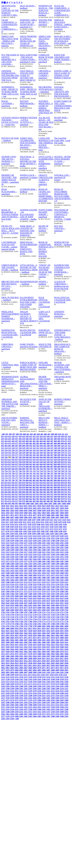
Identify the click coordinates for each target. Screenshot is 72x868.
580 (27, 455)
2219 (35, 691)
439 (24, 439)
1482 (26, 578)
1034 (44, 508)
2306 (21, 705)
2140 (17, 679)
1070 (3, 515)
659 (24, 464)
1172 (47, 529)
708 (55, 469)
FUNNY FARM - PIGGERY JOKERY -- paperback (46, 213)
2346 (66, 709)
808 (55, 480)
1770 (39, 621)
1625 (62, 598)
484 (41, 443)
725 (45, 471)
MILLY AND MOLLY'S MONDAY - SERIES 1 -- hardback (44, 422)
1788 (53, 624)
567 (52, 453)
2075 (62, 668)
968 (55, 499)
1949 (35, 649)
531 (66, 448)
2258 (8, 698)
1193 (7, 534)
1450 (17, 573)
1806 (66, 626)
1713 (53, 612)
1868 (8, 638)
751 (66, 473)
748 (55, 473)
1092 (35, 517)
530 (62, 448)
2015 (62, 658)
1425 (39, 568)
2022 (26, 661)
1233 (53, 538)
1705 (17, 612)
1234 (57, 538)
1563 (53, 589)
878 (20, 490)
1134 (12, 524)
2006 (21, 658)
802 (34, 480)
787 (52, 478)
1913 (8, 645)
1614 (12, 598)
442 (34, 439)
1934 (35, 647)
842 (34, 485)
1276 (44, 545)
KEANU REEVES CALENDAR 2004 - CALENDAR (28, 332)
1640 (62, 601)
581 (31, 455)
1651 (44, 603)
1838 (8, 633)
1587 (26, 594)
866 (48, 487)
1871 (21, 638)
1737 (26, 617)
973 (3, 501)
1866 (66, 635)
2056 (44, 665)
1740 (39, 617)
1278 (53, 545)
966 (48, 499)
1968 (53, 652)
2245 (17, 695)
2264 (35, 698)
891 (66, 490)
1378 (30, 561)
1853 (8, 635)
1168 (29, 529)
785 (45, 478)
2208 (53, 689)
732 (69, 471)
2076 (66, 668)
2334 (12, 709)
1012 (12, 506)
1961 (21, 652)
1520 (62, 582)
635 (10, 462)
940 (27, 497)
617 (17, 460)
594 (6, 457)
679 (24, 467)
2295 (39, 702)
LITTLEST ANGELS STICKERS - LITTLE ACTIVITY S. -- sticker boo (10, 121)
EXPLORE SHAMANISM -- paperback (46, 365)
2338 (30, 709)
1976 (21, 654)
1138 (29, 524)
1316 (21, 552)
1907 (48, 642)
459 (24, 441)
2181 (66, 684)
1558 (30, 589)
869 (59, 487)
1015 (26, 506)
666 (48, 464)
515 (10, 448)
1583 (8, 594)
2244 (12, 695)
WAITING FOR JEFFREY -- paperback (45, 22)
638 (20, 462)
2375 (62, 714)
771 (66, 476)
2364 (12, 714)
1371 (66, 559)
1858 (30, 635)
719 (24, 471)
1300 (17, 550)
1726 (44, 615)
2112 (25, 675)
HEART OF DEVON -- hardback (43, 228)
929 (59, 494)
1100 (3, 520)
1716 (66, 612)
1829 (35, 631)
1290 (39, 547)
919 (24, 494)
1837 (3, 633)
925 (45, 494)
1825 (17, 631)
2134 (57, 677)
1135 (16, 524)
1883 (8, 640)
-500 (3, 434)
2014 (57, 658)
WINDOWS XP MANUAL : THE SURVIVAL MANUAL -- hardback (46, 10)
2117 (47, 675)
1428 (53, 568)
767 (52, 476)
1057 (12, 513)
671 (66, 464)
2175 (39, 684)
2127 (26, 677)
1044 (21, 510)
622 (34, 460)
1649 (35, 603)
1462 (3, 575)
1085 (3, 517)
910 (62, 492)
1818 (53, 628)
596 (13, 457)
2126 (21, 677)
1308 (53, 550)
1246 (44, 541)
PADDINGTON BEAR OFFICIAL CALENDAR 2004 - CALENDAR (10, 334)
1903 (30, 642)
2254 (57, 695)
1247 (48, 541)
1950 (39, 649)
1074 (21, 515)
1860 (39, 635)
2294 (35, 702)
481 (31, 443)
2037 (26, 663)
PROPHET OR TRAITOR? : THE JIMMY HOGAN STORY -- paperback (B (10, 180)
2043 (53, 663)
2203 (30, 689)
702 (34, 469)
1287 (26, 547)
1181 (21, 531)
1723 (30, 615)
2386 (44, 716)
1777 (3, 624)
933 (3, 497)
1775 (62, 621)
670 (62, 464)
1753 (30, 619)
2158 (30, 682)
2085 (39, 670)
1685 (62, 608)
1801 (44, 626)
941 (31, 497)
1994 (35, 656)
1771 (44, 621)
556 (13, 453)
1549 (57, 587)
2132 (48, 677)
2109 (12, 675)
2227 (3, 693)
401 (28, 434)
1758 (53, 619)
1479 (12, 578)
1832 (48, 631)
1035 (48, 508)
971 (66, 499)
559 (24, 453)
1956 (66, 649)
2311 (44, 705)
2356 (44, 712)
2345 (62, 709)
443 (38, 439)
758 (20, 476)
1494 (12, 580)
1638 (53, 601)
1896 (66, 640)
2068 (30, 668)
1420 (17, 568)
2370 (39, 714)
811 (66, 480)
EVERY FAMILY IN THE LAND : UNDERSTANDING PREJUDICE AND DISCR (63, 106)
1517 (48, 582)
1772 (48, 621)
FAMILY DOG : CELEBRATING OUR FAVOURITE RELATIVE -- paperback (28, 143)
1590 (39, 594)
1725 (39, 615)
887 (52, 490)
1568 (8, 591)
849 (59, 485)
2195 (62, 686)
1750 (17, 619)
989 (59, 501)
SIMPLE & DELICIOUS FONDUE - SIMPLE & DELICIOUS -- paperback (63, 25)
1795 (17, 626)
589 (59, 455)
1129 (60, 522)
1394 (35, 564)
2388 (53, 716)
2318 (8, 707)
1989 (12, 656)
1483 (30, 578)
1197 (25, 534)
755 (10, 476)
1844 (35, 633)
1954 (57, 649)
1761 (66, 619)
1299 (12, 550)
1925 (62, 645)
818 (20, 483)
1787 (48, 624)
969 (59, 499)
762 (34, 476)
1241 (21, 541)
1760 (62, 619)
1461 (66, 573)
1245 (39, 541)
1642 (3, 603)
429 (59, 436)
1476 (66, 575)
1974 (12, 654)
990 (62, 501)
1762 (3, 621)
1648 (30, 603)
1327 (3, 554)
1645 (17, 603)
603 (38, 457)
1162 (3, 529)
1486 (44, 578)
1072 (12, 515)
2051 (21, 665)
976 (13, 501)
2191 (44, 686)
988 (55, 501)
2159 (35, 682)
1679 (35, 608)
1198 (29, 534)
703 (38, 469)
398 (17, 434)
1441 (44, 571)
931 (66, 494)
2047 (3, 665)
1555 (17, 589)
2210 (62, 689)
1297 (3, 550)
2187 (26, 686)
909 (59, 492)
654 (6, 464)
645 (45, 462)
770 (62, 476)
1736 (21, 617)
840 (27, 485)
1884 (12, 640)
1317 (26, 552)
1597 (3, 596)
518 (20, 448)
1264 (57, 543)
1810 (17, 628)
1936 (44, 647)
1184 (34, 531)
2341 (44, 709)
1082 (57, 515)
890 (62, 490)
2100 (39, 672)
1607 (48, 596)
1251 (66, 541)
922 (34, 494)
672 (69, 464)
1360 (17, 559)
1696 (44, 610)
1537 (3, 587)
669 (59, 464)
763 (38, 476)
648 (55, 462)
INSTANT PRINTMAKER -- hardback (28, 104)
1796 (21, 626)
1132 (3, 524)
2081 (21, 670)
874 (6, 490)
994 (6, 504)
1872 (26, 638)
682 (34, 467)
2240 (62, 693)
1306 (44, 550)
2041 (44, 663)
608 (55, 457)
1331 (21, 554)
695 (10, 469)
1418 (8, 568)
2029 (57, 661)
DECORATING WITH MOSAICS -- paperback (46, 89)
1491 (66, 578)
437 (17, 439)
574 (6, 455)
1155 (38, 527)
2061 (66, 665)
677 (17, 467)
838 (20, 485)
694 (6, 469)
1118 (12, 522)
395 (7, 434)
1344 (12, 557)
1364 (35, 559)
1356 (66, 557)
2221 (44, 691)
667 (52, 464)
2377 (3, 716)
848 (55, 485)
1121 (25, 522)
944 (41, 497)
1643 (8, 603)
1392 (26, 564)
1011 (7, 506)
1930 (17, 647)
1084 (66, 515)
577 (17, 455)
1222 (3, 538)
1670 (62, 605)
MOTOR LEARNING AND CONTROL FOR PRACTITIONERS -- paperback (63, 367)
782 (34, 478)
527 (52, 448)
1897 (3, 642)
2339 (35, 709)
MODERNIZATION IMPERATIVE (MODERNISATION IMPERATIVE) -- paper (10, 381)
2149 (57, 679)
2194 (57, 686)
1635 (39, 601)
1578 (53, 591)
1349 (35, 557)
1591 (44, 594)
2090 (62, 670)
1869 (12, 638)
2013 (53, 658)
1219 (57, 536)
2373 (53, 714)
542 (34, 450)
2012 (48, 658)
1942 (3, 649)
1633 (30, 601)
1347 (26, 557)
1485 (39, 578)
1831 (44, 631)
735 (10, 473)
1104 (21, 520)
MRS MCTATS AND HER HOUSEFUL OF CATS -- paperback (10, 285)
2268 (53, 698)
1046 (30, 510)
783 (38, 478)
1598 (8, 596)
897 (17, 492)
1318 (30, 552)
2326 (44, 707)
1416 (66, 566)
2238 (53, 693)
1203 (52, 534)
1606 (44, 596)
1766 (21, 621)
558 (20, 453)
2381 (21, 716)
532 (69, 448)
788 (55, 478)
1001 (32, 504)
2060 (62, 665)
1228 (30, 538)
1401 (66, 564)
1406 (21, 566)
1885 (17, 640)
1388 (8, 564)
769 (59, 476)
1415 (62, 566)
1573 (30, 591)
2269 (57, 698)
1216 (44, 536)
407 (49, 434)
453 (3, 441)
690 (62, 467)
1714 (57, 612)
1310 (62, 550)
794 (6, 480)
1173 (52, 529)
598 (20, 457)
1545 (39, 587)
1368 (53, 559)
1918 (30, 645)
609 (59, 457)
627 (52, 460)
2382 (26, 716)
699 (24, 469)
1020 (48, 506)
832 (69, 483)
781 (31, 478)
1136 (21, 524)
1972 (3, 654)
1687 (3, 610)
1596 (66, 594)
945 (45, 497)
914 (6, 494)
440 (27, 439)
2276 (21, 700)
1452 (26, 573)
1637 (48, 601)
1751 (21, 619)
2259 (12, 698)
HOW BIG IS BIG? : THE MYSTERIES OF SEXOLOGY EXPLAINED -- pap (63, 40)
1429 (57, 568)
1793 (8, 626)
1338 (53, 554)
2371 (44, 714)
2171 (21, 684)
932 (69, 494)
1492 (3, 580)
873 (3, 490)
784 (41, 478)
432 (69, 436)
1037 (57, 508)
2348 (8, 712)
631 (66, 460)
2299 (57, 702)
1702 (3, 612)
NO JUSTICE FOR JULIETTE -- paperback (28, 402)
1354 (57, 557)
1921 (44, 645)
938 (20, 497)
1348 (30, 557)
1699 (57, 610)
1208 (8, 536)
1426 (44, 568)
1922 (48, 645)
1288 (30, 547)
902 (34, 492)
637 (17, 462)
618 (20, 460)
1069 (66, 513)
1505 (62, 580)
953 (3, 499)
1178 (7, 531)
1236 (66, 538)
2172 (26, 684)
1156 (43, 527)
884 (41, 490)
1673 (8, 608)
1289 (35, 547)
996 (13, 504)
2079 (12, 670)
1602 (26, 596)
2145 (39, 679)
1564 (57, 589)
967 (52, 499)
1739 (35, 617)
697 (17, 469)
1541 (21, 587)
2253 (53, 695)
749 (59, 473)
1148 (7, 527)
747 (52, 473)
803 (38, 480)
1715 (62, 612)
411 (63, 434)
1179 (12, 531)
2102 (48, 672)
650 (62, 462)
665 (45, 464)
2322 (26, 707)
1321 (44, 552)
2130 (39, 677)
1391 (21, 564)
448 (55, 439)
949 (59, 497)
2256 (66, 695)
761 (31, 476)
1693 (30, 610)
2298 (53, 702)
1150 (16, 527)
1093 (39, 517)
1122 (29, 522)
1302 (26, 550)
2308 (30, 705)
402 (31, 434)
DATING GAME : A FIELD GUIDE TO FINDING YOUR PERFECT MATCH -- (63, 75)
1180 (16, 531)
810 (62, 480)
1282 (3, 547)
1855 (17, 635)
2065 (17, 668)
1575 (39, 591)
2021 (21, 661)
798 (20, 480)
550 (62, 450)
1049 (44, 510)
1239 (12, 541)
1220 (62, 536)
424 (41, 436)
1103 (16, 520)
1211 (21, 536)
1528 (30, 584)
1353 (53, 557)
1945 (17, 649)
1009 (68, 504)
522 (34, 448)
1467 (26, 575)
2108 (8, 675)
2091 (66, 670)
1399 (57, 564)
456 (13, 441)
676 (13, 467)
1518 (53, 582)
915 (10, 494)
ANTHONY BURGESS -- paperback (60, 314)
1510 (17, 582)
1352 (48, 557)
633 (3, 462)
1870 (17, 638)
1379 (35, 561)
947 (52, 497)
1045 (26, 510)
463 (38, 441)
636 (13, 462)
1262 (48, 543)
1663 (30, 605)
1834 (57, 631)
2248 (30, 695)
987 (52, 501)
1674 (12, 608)
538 (20, 450)
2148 (53, 679)
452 (69, 439)
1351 (44, 557)
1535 (62, 584)
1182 (25, 531)
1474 (57, 575)
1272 (26, 545)
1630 (17, 601)
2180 (62, 684)
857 (17, 487)
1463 (8, 575)
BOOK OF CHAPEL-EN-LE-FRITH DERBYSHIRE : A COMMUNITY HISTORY (46, 195)
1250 (62, 541)
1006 (55, 504)
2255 (62, 695)
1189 (56, 531)
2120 (61, 675)
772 (69, 476)
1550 (62, 587)
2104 (57, 672)
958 (20, 499)
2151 (66, 679)
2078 (8, 670)
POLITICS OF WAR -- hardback (10, 139)
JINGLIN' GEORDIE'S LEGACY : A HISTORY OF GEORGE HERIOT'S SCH (29, 317)
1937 (48, 647)
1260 (39, 543)
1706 (21, 612)
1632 (26, 601)
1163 (7, 529)
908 (55, 492)
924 (41, 494)
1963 (30, 652)
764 (41, 476)
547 (52, 450)
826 (48, 483)
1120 (20, 522)
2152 (3, 682)
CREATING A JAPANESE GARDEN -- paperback (45, 74)
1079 (44, 515)
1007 (59, 504)
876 (13, 490)
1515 (39, 582)
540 (27, 450)
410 (59, 434)
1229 (35, 538)
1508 (8, 582)
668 (55, 464)
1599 (12, 596)
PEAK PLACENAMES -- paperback (9, 192)
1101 (7, 520)
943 (38, 497)
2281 (44, 700)
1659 (12, 605)
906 (48, 492)
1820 (62, 628)
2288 (8, 702)
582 (34, 455)
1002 (37, 504)
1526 (21, 584)
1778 (8, 624)
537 (17, 450)
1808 (8, 628)
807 (52, 480)
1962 (26, 652)
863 (38, 487)
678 (20, 467)
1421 (21, 568)
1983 (53, 654)
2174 (35, 684)
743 (38, 473)
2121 (65, 675)
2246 (21, 695)
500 (27, 446)
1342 (3, 557)
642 (34, 462)
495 (10, 446)
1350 (39, 557)
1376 (21, 561)
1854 (12, 635)
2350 (17, 712)
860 (27, 487)
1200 (38, 534)
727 (52, 471)
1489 (57, 578)
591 (66, 455)
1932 (26, 647)
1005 (50, 504)
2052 (26, 665)
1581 (66, 591)
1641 (66, 601)
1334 (35, 554)
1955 (62, 649)
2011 (44, 658)
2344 (57, 709)
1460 (62, 573)
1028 (17, 508)
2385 (39, 716)
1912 (3, 645)
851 (66, 485)
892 (69, 490)
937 (17, 497)
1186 (43, 531)
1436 (21, 571)
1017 (35, 506)
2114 (34, 675)
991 (66, 501)
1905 (39, 642)
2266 (44, 698)
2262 (26, 698)
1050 (48, 510)
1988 (8, 656)
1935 (39, 647)
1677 (26, 608)
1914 (12, 645)
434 (6, 439)
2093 (8, 672)
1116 (3, 522)
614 (6, 460)
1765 (17, 621)
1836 (66, 631)
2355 (39, 712)
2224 (57, 691)
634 (6, 462)
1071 (8, 515)
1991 (21, 656)
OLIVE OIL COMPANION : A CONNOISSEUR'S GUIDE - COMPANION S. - (62, 10)
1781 (21, 624)
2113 (30, 675)
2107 (3, 675)
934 (6, 497)
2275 (17, 700)
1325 (62, 552)
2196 (66, 686)
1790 (62, 624)
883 (38, 490)
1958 (8, 652)
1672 (3, 608)
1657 (3, 605)
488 (55, 443)
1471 (44, 575)
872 (69, 487)
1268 (8, 545)
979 (24, 501)
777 (17, 478)
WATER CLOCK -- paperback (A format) (29, 176)
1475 (62, 575)
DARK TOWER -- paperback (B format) (29, 345)
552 (69, 450)
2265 (39, 698)
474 (6, 443)
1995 (39, 656)
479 (24, 443)
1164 (12, 529)
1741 (44, 617)
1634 (35, 601)
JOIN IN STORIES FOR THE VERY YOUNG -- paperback (9, 421)
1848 (53, 633)
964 (41, 499)
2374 (57, 714)
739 (24, 473)
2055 (39, 665)
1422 (26, 568)
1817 (48, 628)
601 (31, 457)
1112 (55, 520)
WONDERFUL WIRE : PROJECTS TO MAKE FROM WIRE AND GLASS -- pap (10, 92)
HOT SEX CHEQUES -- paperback (60, 228)
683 (38, 467)
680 (27, 467)
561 (31, 453)
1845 (39, 633)
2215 (17, 691)
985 (45, 501)
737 (17, 473)
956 (13, 499)
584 (41, 455)
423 (38, 436)
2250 (39, 695)
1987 (3, 656)
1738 (30, 617)
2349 (12, 712)
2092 (3, 672)
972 (69, 499)
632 (69, 460)
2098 (30, 672)
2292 (26, 702)
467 (52, 441)
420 (27, 436)
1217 (48, 536)
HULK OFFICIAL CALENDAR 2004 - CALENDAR (44, 302)
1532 (48, 584)
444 (41, 439)
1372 (3, 561)
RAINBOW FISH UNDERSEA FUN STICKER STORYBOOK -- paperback (62, 270)
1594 (57, 594)
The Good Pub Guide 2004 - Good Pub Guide (62, 141)
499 (24, 446)
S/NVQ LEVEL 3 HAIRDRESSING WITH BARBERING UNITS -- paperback (46, 162)
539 (24, 450)
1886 (21, 640)
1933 (30, 647)
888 (55, 490)
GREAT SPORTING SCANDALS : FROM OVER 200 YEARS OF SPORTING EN (29, 41)
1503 (53, 580)
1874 (35, 638)
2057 (48, 665)
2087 (48, 670)
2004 (12, 658)
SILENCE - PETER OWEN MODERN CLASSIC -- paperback (62, 160)
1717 (3, 615)
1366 (44, 559)
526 (48, 448)
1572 (26, 591)
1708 (30, 612)
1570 (17, 591)
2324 (35, 707)
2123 (8, 677)
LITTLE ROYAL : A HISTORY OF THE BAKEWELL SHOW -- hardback (29, 269)
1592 (48, 594)
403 (35, 434)
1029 (21, 508)
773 (3, 478)
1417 (3, 568)
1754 (35, 619)
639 (24, 462)
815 (10, 483)
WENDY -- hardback (43, 283)
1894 (57, 640)
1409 (35, 566)
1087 (12, 517)
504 (41, 446)
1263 (53, 543)
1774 (57, 621)
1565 (62, 589)
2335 (17, 709)
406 (45, 434)
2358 (53, 712)
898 (20, 492)
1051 (53, 510)
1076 (30, 515)
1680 (39, 608)
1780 (17, 624)
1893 (53, 640)
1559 (35, 589)
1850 (62, 633)
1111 (51, 520)
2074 (57, 668)
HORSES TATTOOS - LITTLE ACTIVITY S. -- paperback (29, 121)
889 (59, 490)
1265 (62, 543)
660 (27, 464)
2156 (21, 682)
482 (34, 443)
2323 (30, 707)
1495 (17, 580)
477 (17, 443)
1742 (48, 617)
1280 (62, 545)
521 (31, 448)
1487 (48, 578)
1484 (35, 578)
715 (10, 471)
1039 (66, 508)
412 (66, 434)
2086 (44, 670)
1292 (48, 547)
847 (52, 485)
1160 (60, 527)
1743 (53, 617)
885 (45, 490)
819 (24, 483)
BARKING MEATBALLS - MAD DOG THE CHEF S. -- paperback (27, 422)
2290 (17, 702)
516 (13, 448)
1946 (21, 649)
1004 (46, 504)
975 (10, 501)
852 (69, 485)
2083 (30, 670)
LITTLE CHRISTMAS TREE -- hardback (10, 365)
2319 (12, 707)
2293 (30, 702)
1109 (43, 520)
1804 (57, 626)
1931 (21, 647)
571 (66, 453)
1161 (65, 527)
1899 (12, 642)
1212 (26, 536)
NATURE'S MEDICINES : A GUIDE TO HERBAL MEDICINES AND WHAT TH (46, 107)
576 (13, 455)
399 (21, 434)
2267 (48, 698)
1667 (48, 605)
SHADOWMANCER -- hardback (29, 283)
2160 (39, 682)
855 (10, 487)
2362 (3, 714)
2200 (17, 689)
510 (62, 446)
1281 (66, 545)
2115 (39, 675)
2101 (44, 672)
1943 (8, 649)
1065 (48, 513)
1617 (26, 598)
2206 (44, 689)
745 (45, 473)
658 (20, 464)
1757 (48, 619)
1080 (48, 515)
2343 (53, 709)
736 (13, 473)
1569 (12, 591)
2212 (3, 691)
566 (48, 453)
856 (13, 487)
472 (69, 441)
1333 (30, 554)
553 (3, 453)
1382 (48, 561)
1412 (48, 566)
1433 (8, 571)
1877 (48, 638)
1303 (30, 550)
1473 (53, 575)
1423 (30, 568)
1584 (12, 594)
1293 (53, 547)
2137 (3, 679)
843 (38, 485)
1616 (21, 598)
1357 (3, 559)
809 (59, 480)
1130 (64, 522)
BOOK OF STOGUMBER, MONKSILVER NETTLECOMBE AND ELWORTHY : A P (63, 195)
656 (13, 464)
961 (31, 499)
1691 (21, 610)
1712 (48, 612)
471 (66, 441)
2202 (26, 689)
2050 (17, 665)
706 (48, 469)
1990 (17, 656)
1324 (57, 552)
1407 (26, 566)
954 (6, 499)
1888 (30, 640)
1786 (44, 624)
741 (31, 473)
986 (48, 501)
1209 (12, 536)
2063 (8, 668)
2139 (12, 679)
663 (38, 464)
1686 (66, 608)
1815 (39, 628)
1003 (41, 504)
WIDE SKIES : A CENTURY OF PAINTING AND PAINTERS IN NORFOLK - (27, 231)
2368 (30, 714)
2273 (8, 700)
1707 (26, 612)
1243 (30, 541)
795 (10, 480)
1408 (30, 566)
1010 (3, 506)
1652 (48, 603)
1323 (53, 552)
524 (41, 448)
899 (24, 492)
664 (41, 464)
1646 (21, 603)
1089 (21, 517)
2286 (66, 700)
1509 (12, 582)
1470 (39, 575)
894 (6, 492)
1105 (25, 520)
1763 (8, 621)
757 (17, 476)
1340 (62, 554)
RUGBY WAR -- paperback (61, 119)
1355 (62, 557)
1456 (44, 573)
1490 (62, 578)
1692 (26, 610)
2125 (17, 677)
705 (45, 469)
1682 (48, 608)
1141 (43, 524)
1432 (3, 571)
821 (31, 483)
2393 (8, 719)
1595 (62, 594)
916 (13, 494)
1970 (62, 652)
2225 (62, 691)
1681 (44, 608)
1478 (8, 578)
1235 (62, 538)
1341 (66, 554)
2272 (3, 700)
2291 (21, 702)
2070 (39, 668)
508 (55, 446)
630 (62, 460)
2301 (66, 702)
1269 (12, 545)
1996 (44, 656)
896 (13, 492)
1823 (8, 631)
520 (27, 448)
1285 (17, 547)
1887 (26, 640)
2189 (35, 686)
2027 (48, 661)
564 (41, 453)
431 (66, 436)
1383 (53, 561)
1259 (35, 543)
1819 (57, 628)
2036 (21, 663)
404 (38, 434)
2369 (35, 714)
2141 (21, 679)
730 (62, 471)
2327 (48, 707)
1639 (57, 601)
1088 (17, 517)
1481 (21, 578)
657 (17, 464)
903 (38, 492)
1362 (26, 559)
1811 (21, 628)
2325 (39, 707)
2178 (53, 684)
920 (27, 494)
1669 (57, 605)
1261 (44, 543)
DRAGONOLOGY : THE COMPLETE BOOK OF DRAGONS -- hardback (63, 349)
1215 (39, 536)
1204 (56, 534)
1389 (12, 564)
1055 (3, 513)
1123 (33, 522)
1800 (39, 626)
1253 (8, 543)
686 (48, 467)
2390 (62, 716)
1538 (8, 587)
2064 (12, 668)
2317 (3, 707)
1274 (35, 545)
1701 (66, 610)
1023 (62, 506)
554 (6, 453)
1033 (39, 508)
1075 (26, 515)
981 (31, 501)
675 (10, 467)
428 (55, 436)
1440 (39, 571)
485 (45, 443)
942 (34, 497)
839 (24, 485)
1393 (30, 564)
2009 (35, 658)
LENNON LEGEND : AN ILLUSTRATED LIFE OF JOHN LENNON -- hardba (29, 215)
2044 (57, 663)
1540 (17, 587)
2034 (12, 663)
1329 (12, 554)
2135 (62, 677)
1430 (62, 568)
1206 (65, 534)
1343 (8, 557)
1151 (21, 527)
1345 (17, 557)
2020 (17, 661)
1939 (57, 647)
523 (38, 448)
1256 (21, 543)
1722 (26, 615)
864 (41, 487)
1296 (66, 547)
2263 (30, 698)
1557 (26, 589)
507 (52, 446)
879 (24, 490)
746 (48, 473)
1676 (21, 608)
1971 (66, 652)
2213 (8, 691)
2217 (26, 691)
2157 (26, 682)
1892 (48, 640)
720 (27, 471)
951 (66, 497)
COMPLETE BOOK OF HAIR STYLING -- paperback (46, 58)
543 (38, 450)
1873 (30, 638)
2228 (8, 693)
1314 (12, 552)
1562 (48, 589)
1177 (3, 531)
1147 (3, 527)
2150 (62, 679)
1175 (60, 529)
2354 (35, 712)
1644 (12, 603)
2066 (21, 668)
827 (52, 483)
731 (66, 471)
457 (17, 441)
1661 (21, 605)
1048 (39, 510)
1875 (39, 638)
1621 (44, 598)
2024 (35, 661)
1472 (48, 575)
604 (41, 457)
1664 (35, 605)
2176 (44, 684)
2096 (21, 672)
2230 (17, 693)
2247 (26, 695)
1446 (66, 571)
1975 (17, 654)
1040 (3, 510)
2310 (39, 705)
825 (45, 483)
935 (10, 497)
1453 (30, 573)
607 (52, 457)
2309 (35, 705)
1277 (48, 545)
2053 (30, 665)
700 (27, 469)
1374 (12, 561)
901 (31, 492)
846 (48, 485)
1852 (3, 635)
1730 (62, 615)
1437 (26, 571)
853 (3, 487)
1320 (39, 552)
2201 (21, 689)
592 (69, 455)
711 (66, 469)
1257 (26, 543)
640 (27, 462)
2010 (39, 658)
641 (31, 462)
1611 (66, 596)
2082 (26, 670)
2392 (3, 719)
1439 (35, 571)
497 (17, 446)
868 (55, 487)
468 (55, 441)
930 (62, 494)
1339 (57, 554)
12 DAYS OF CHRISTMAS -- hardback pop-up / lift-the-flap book (62, 285)
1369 (57, 559)
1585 (17, 594)
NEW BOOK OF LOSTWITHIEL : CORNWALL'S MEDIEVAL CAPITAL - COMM (63, 215)
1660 (17, 605)
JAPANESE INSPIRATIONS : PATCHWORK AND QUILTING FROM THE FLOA (10, 75)
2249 (35, 695)
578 (20, 455)
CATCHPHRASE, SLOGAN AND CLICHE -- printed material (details (9, 246)
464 (41, 441)
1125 (42, 522)
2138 (8, 679)
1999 (57, 656)
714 (6, 471)
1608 (53, 596)
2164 (57, 682)
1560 (39, 589)
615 (10, 460)
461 (31, 441)
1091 (30, 517)
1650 (39, 603)
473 (3, 443)
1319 (35, 552)
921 (31, 494)
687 (52, 467)
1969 (57, 652)
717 (17, 471)
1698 (53, 610)
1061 (30, 513)
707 (52, 469)
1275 (39, 545)
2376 (66, 714)
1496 (21, 580)
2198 (8, 689)
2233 (30, 693)
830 (62, 483)
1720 (17, 615)
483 (38, 443)
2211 (66, 689)
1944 (12, 649)
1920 (39, 645)
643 (38, 462)
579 (24, 455)
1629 (12, 601)
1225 (17, 538)
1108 (38, 520)
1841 (21, 633)
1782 (26, 624)
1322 (48, 552)
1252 (3, 543)
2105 (62, 672)
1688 (8, 610)
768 (55, 476)
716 (13, 471)
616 (13, 460)
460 (27, 441)
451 (66, 439)
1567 (3, 591)
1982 (48, 654)
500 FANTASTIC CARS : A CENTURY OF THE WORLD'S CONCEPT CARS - (10, 10)
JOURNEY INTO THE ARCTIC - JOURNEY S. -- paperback (9, 160)
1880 (62, 638)
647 (52, 462)
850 (62, 485)
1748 (8, 619)
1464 (12, 575)
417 (17, 436)
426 (48, 436)
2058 (53, 665)
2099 (35, 672)
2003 (8, 658)
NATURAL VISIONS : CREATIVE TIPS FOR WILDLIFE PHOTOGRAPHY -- (63, 92)
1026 (8, 508)
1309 (57, 550)
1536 (66, 584)
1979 (35, 654)
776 (13, 478)
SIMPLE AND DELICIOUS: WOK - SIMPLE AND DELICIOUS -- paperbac (10, 41)
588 (55, 455)
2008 (30, 658)
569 (59, 453)
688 (55, 467)
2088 (53, 670)
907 (52, 492)
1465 (17, 575)
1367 (48, 559)
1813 (30, 628)
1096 (53, 517)
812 (69, 480)
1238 (8, 541)
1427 (48, 568)
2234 (35, 693)
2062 (3, 668)
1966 (44, 652)
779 (24, 478)
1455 (39, 573)
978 (20, 501)
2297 (48, 702)
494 (6, 446)
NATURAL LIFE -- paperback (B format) (62, 178)
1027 (12, 508)
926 (48, 494)
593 (3, 457)
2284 (57, 700)
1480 (17, 578)
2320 (17, 707)
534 (6, 450)
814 (6, 483)
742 (34, 473)
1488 (53, 578)
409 (56, 434)
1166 (21, 529)
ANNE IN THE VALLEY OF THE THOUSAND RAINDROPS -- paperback (45, 405)
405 (42, 434)
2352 (26, 712)
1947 (26, 649)
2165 (62, 682)
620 (27, 460)
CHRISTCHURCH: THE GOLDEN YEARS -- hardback (10, 267)
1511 (21, 582)
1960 (17, 652)
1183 (29, 531)
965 (45, 499)
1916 (21, 645)
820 (27, 483)
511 (66, 446)
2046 (66, 663)
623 (38, 460)
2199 (12, 689)
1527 (26, 584)
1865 (62, 635)
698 (20, 469)
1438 (30, 571)
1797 (26, 626)
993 (3, 504)
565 (45, 453)
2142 (26, 679)
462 (34, 441)
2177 (48, 684)
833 (3, 485)
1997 (48, 656)
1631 (21, 601)
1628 (8, 601)
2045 (62, 663)
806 (48, 480)
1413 (53, 566)
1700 (62, 610)
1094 (44, 517)
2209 (57, 689)
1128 (55, 522)
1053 (62, 510)
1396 (44, 564)
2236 (44, 693)
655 (10, 464)
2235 (39, 693)
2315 (62, 705)
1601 (21, 596)
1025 (3, 508)
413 (3, 436)
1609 (57, 596)
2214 (12, 691)
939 (24, 497)
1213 (30, 536)
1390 (17, 564)
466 (48, 441)
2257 (3, 698)
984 (41, 501)
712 (69, 469)
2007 (26, 658)
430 (62, 436)
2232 (26, 693)
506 (48, 446)
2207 (48, 689)
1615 (17, 598)
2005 (17, 658)
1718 (8, 615)
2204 (35, 689)
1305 (39, 550)
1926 (66, 645)
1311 (66, 550)
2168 (8, 684)
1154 (34, 527)
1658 (8, 605)
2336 (21, 709)
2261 (21, 698)
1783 (30, 624)
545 (45, 450)
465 (45, 441)
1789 (57, 624)
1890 (39, 640)
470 (62, 441)
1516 (44, 582)
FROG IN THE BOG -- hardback (10, 299)
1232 (48, 538)
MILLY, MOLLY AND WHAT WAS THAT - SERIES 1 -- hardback (63, 421)
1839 (12, 633)
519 (24, 448)
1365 (39, 559)
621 (31, 460)
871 (66, 487)
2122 (3, 677)
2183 (8, 686)
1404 (12, 566)
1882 (3, 640)
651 (66, 462)
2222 (48, 691)
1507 (3, 582)
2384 (35, 716)
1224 (12, 538)
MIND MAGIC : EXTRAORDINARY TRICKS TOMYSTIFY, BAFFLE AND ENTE (29, 248)
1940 (62, 647)
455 (10, 441)
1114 (64, 520)
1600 (17, 596)
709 (59, 469)
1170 (38, 529)
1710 (39, 612)
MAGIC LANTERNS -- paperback (8, 104)
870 (62, 487)
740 (27, 473)
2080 (17, 670)
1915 (17, 645)
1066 (53, 513)
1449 (12, 573)
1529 (35, 584)
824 (41, 483)
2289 (12, 702)
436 (13, 439)
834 (6, 485)
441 (31, 439)
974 (6, 501)
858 (20, 487)
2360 (62, 712)
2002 (3, 658)
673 (3, 467)
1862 (48, 635)
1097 (57, 517)
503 (38, 446)
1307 (48, 550)
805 (45, 480)
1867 (3, 638)
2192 (48, 686)
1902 (26, 642)
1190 (60, 531)
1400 (62, 564)
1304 (35, 550)
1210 (17, 536)
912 (69, 492)
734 (6, 473)
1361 (21, 559)
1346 (21, 557)
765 (45, 476)
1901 (21, 642)
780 (27, 478)
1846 (44, 633)
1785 (39, 624)
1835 (62, 631)
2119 (56, 675)
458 (20, 441)
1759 (57, 619)
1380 (39, 561)
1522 (3, 584)
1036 (53, 508)
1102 (12, 520)
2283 (53, 700)
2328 (53, 707)
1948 (30, 649)
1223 (8, 538)
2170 (17, 684)
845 (45, 485)
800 (27, 480)
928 (55, 494)
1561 (44, 589)
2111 (21, 675)
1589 (35, 594)
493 (3, 446)
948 (55, 497)
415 (10, 436)
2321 (21, 707)
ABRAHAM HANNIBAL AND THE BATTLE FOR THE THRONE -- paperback (10, 404)
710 (62, 469)
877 (17, 490)
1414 (57, 566)
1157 (47, 527)
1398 (53, 564)
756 (13, 476)
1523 (8, 584)
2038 (30, 663)
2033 (8, 663)
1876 (44, 638)
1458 (53, 573)
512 (69, 446)
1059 (21, 513)
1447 (3, 573)
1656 (66, 603)
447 (52, 439)
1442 (48, 571)
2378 (8, 716)
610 (62, 457)
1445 (62, 571)
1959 (12, 652)
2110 (16, 675)
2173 (30, 684)
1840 (17, 633)
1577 (48, 591)
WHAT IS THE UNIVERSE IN (45, 345)
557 (17, 453)
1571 (21, 591)
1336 (44, 554)
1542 (26, 587)
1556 (21, 589)
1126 (47, 522)
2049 (12, 665)
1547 (48, 587)
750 (62, 473)
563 (38, 453)
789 (59, 478)
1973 (8, 654)
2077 (3, 670)
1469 (35, 575)
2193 (53, 686)
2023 (30, 661)
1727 (48, 615)
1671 (66, 605)
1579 (57, 591)
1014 (21, 506)
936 (13, 497)
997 (17, 504)
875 (10, 490)
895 (10, 492)
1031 (30, 508)
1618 (30, 598)
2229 (12, 693)
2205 (39, 689)
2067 (26, 668)
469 (59, 441)
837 (17, 485)
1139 (34, 524)
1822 (3, 631)
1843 (30, 633)
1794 (12, 626)
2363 (8, 714)
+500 (17, 719)
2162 (48, 682)
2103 (53, 672)
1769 (35, 621)
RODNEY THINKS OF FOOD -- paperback (62, 402)
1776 (66, 621)
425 (45, 436)
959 (24, 499)
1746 (66, 617)
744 (41, 473)
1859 (35, 635)
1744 (57, 617)
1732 (3, 617)
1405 (17, 566)
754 (6, 476)
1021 (53, 506)
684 (41, 467)
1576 (44, 591)
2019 (12, 661)
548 (55, 450)
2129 (35, 677)
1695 (39, 610)
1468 (30, 575)
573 (3, 455)
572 (69, 453)
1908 (53, 642)
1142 (47, 524)
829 (59, 483)
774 (6, 478)
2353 (30, 712)
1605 (39, 596)
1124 (38, 522)
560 (27, 453)
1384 (57, 561)
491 (66, 443)
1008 (64, 504)
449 (59, 439)
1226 (21, 538)
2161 (44, 682)
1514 (35, 582)
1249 (57, 541)
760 (27, 476)
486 (48, 443)
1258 (30, 543)
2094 (12, 672)
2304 (12, 705)
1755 (39, 619)
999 (24, 504)
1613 (8, 598)
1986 (66, 654)
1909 (57, 642)
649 (59, 462)
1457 (48, 573)
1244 (35, 541)
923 (38, 494)
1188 (52, 531)
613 (3, 460)
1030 (26, 508)
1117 (7, 522)
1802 (48, 626)
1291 (44, 547)
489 (59, 443)
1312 (3, 552)
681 (31, 467)
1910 (62, 642)
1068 (62, 513)
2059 (57, 665)
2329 (57, 707)
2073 (53, 668)
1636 (44, 601)
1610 (62, 596)
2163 (53, 682)
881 (31, 490)
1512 (26, 582)
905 (45, 492)
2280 (39, 700)
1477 (3, 578)
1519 (57, 582)
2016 (66, 658)
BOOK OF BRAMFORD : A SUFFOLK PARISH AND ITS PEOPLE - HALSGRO (10, 215)
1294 (57, 547)
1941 (66, 647)
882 (34, 490)
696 (13, 469)
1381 (44, 561)
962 (34, 499)
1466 (21, 575)
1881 (66, 638)
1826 (21, 631)
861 (31, 487)
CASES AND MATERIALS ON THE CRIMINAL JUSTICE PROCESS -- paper (46, 144)
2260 (17, 698)
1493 (8, 580)
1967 (48, 652)
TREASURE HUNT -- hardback (63, 378)
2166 (66, 682)
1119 (16, 522)
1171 (43, 529)
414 (6, 436)
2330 (62, 707)
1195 (16, 534)
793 (3, 480)
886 (48, 490)
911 (66, 492)
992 (69, 501)
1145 (60, 524)
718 (20, 471)
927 (52, 494)
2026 (44, 661)
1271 (21, 545)
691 (66, 467)
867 (52, 487)
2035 (17, 663)
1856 (21, 635)
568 (55, 453)
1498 (30, 580)
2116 (43, 675)
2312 (48, 705)
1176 (65, 529)
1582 (3, 594)
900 (27, 492)
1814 (35, 628)
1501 (44, 580)
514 (6, 448)
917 (17, 494)
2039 (35, 663)
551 (66, 450)
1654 (57, 603)
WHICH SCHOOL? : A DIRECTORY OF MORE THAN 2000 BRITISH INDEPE (29, 366)
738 (20, 473)
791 (66, 478)
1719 (12, 615)
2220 (39, 691)
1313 (8, 552)
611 (66, 457)
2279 (35, 700)
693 (3, 469)
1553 (8, 589)
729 (59, 471)
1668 (53, 605)
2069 (35, 668)
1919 (35, 645)
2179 (57, 684)
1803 (53, 626)
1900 (17, 642)
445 (45, 439)
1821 (66, 628)
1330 (17, 554)
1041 (8, 510)
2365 (17, 714)
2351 (21, 712)
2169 (12, 684)
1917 (26, 645)
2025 (39, 661)
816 (13, 483)
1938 (53, 647)
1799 (35, 626)
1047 (35, 510)
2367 (26, 714)
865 (45, 487)
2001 (66, 656)
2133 (53, 677)
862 (34, 487)
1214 (35, 536)
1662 (26, 605)
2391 (66, 716)
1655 (62, 603)
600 (27, 457)
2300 (62, 702)
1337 (48, 554)
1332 (26, 554)
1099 (66, 517)
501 (31, 446)
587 (52, 455)
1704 (12, 612)
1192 (3, 534)
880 (27, 490)
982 (34, 501)
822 (34, 483)
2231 (21, 693)
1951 (44, 649)
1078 (39, 515)
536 (13, 450)
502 (34, 446)
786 (48, 478)
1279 (57, 545)
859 (24, 487)
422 (34, 436)
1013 (16, 506)
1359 (12, 559)
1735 (17, 617)
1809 (12, 628)
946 (48, 497)
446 (48, 439)
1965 (39, 652)
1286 (21, 547)
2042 (48, 663)
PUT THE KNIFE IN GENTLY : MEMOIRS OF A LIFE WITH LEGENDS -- (10, 60)
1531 (44, 584)
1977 (26, 654)
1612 (3, 598)
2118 (52, 675)
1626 (66, 598)
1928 (8, 647)
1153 (29, 527)
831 (66, 483)
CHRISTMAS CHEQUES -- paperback (7, 347)
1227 (26, 538)
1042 (12, 510)
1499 (35, 580)
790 (62, 478)
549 (59, 450)
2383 (30, 716)
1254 (12, 543)
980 (27, 501)
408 (52, 434)
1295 (62, 547)
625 (45, 460)
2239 (57, 693)
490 (62, 443)
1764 (12, 621)
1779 (12, 624)
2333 (8, 709)
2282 (48, 700)
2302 (3, 705)
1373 (8, 561)
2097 (26, 672)
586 (48, 455)
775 (10, 478)
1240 (17, 541)
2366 (21, 714)
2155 (17, 682)
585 (45, 455)
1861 (44, 635)
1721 (21, 615)
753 (3, 476)
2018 (8, 661)
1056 (8, 513)
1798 (30, 626)
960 (27, 499)
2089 (57, 670)
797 (17, 480)
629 (59, 460)
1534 (57, 584)
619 (24, 460)
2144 (35, 679)
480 (27, 443)
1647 (26, 603)
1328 (8, 554)
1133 (7, 524)
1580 (62, 591)
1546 (44, 587)
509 (59, 446)
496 (13, 446)
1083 (62, 515)
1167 (25, 529)
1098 (62, 517)
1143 (52, 524)
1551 (66, 587)
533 (3, 450)
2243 (8, 695)
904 (41, 492)
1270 (17, 545)
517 (17, 448)
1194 (12, 534)
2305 (17, 705)
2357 (48, 712)
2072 (48, 668)
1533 (53, 584)
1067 (57, 513)
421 (31, 436)
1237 (3, 541)
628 (55, 460)
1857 (26, 635)
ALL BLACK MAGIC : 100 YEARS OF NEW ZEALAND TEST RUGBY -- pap (46, 123)
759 (24, 476)
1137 (25, 524)
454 (6, 441)
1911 (66, 642)
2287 (3, 702)
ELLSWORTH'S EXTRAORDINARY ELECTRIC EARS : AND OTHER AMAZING (29, 302)
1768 (30, 621)
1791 (66, 624)
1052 (57, 510)
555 (10, 453)
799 (24, 480)
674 (6, 467)
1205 (61, 534)
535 (10, 450)
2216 (21, 691)
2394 (12, 719)
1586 (21, 594)
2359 (57, 712)
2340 (39, 709)
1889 (35, 640)
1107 (34, 520)
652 (69, 462)
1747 (3, 619)
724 (41, 471)
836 (13, 485)
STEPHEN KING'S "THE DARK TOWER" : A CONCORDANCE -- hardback (63, 335)
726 (48, 471)
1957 (3, 652)
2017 (3, 661)
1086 (8, 517)
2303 (8, 705)
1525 (17, 584)
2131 (44, 677)
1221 (66, 536)
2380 (17, 716)
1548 (53, 587)
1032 (35, 508)
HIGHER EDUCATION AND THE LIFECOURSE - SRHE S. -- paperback (45, 382)
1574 (35, 591)
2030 (62, 661)
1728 (53, 615)
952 (69, 497)
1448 (8, 573)
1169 (34, 529)
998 (20, 504)
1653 (53, 603)
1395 (39, 564)
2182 (3, 686)
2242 (3, 695)
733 (3, 473)
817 (17, 483)
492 (69, 443)
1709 (35, 612)
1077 (35, 515)
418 (20, 436)
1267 (3, 545)
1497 (26, 580)
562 (34, 453)
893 (3, 492)
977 (17, 501)
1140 (38, 524)
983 (38, 501)
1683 (53, 608)
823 (38, 483)
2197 (3, 689)
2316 (66, 705)
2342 (48, 709)
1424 (35, 568)
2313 (53, 705)
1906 (44, 642)
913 (3, 494)
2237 (48, 693)
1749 (12, 619)
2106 (66, 672)
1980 (39, 654)
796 (13, 480)
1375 (17, 561)
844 (41, 485)
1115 (68, 520)
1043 (17, 510)
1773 (53, 621)
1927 (3, 647)
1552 (3, 589)
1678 (30, 608)
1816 (44, 628)
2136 (66, 677)
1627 (3, 601)
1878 (53, 638)
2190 (39, 686)
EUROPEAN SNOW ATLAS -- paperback (46, 332)
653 (3, 464)
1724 (35, 615)
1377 (26, 561)
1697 (48, 610)
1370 (62, 559)
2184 (12, 686)
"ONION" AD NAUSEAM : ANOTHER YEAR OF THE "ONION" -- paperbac (45, 271)
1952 (48, 649)
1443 (53, 571)
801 (31, 480)
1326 (66, 552)
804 (41, 480)
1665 (39, 605)
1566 (66, 589)
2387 (48, 716)
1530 (39, 584)
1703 (8, 612)
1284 (12, 547)
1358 (8, 559)
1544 (35, 587)
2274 (12, 700)
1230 (39, 538)
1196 (21, 534)
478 (20, 443)
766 (48, 476)
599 (24, 457)
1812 (26, 628)
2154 (12, 682)
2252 (48, 695)
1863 (53, 635)
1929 (12, 647)
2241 (66, 693)
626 (48, 460)
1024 (66, 506)
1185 (38, 531)
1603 (30, 596)
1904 (35, 642)
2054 (35, 665)
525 (45, 448)
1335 (39, 554)
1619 (35, 598)
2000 (62, 656)
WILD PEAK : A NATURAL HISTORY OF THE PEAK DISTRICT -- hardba (28, 161)
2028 (53, 661)
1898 (8, 642)
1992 (26, 656)
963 (38, 499)
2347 (3, 712)
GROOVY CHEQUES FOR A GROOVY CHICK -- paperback (46, 180)
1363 (30, 559)
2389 (57, 716)
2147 (48, 679)
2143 (30, 679)
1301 (21, 550)
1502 (48, 580)
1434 (12, 571)
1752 (26, 619)
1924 (57, 645)
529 (59, 448)
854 (6, 487)
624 (41, 460)
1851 (66, 633)
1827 (26, 631)
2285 (62, 700)
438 (20, 439)
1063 (39, 513)
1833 (53, 631)
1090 (26, 517)
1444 (57, 571)
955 (10, 499)
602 (34, 457)
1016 (30, 506)
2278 (30, 700)
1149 (12, 527)
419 (24, 436)
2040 (39, 663)
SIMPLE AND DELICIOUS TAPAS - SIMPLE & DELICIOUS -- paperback (45, 42)
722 (34, 471)
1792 (3, 626)
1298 (8, 550)
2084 (35, 670)
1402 (3, 566)
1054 (66, 510)
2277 (26, 700)
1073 (17, 515)
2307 (26, 705)
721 (31, 471)
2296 (44, 702)
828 (55, 483)
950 (62, 497)
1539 (12, 587)
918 (20, 494)
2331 (66, 707)
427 (52, 436)
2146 (44, 679)
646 (48, 462)
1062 (35, 513)
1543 (30, 587)
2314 (57, 705)
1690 (17, 610)
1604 (35, 596)
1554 (12, 589)
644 (41, 462)
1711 (44, 612)
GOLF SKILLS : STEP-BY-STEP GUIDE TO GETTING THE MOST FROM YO (28, 75)
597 (17, 457)
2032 (3, 663)
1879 (57, 638)
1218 (53, 536)
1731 (66, 615)
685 (45, 467)
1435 (17, 571)
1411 (44, 566)
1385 (62, 561)
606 (48, 457)
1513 (30, 582)
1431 (66, 568)
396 (10, 434)
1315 (17, 552)
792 (69, 478)
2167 (3, 684)
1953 (53, 649)
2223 (53, 691)
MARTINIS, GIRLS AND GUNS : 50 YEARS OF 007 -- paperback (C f (28, 23)
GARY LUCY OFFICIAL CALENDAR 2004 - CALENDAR (44, 316)
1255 (17, 543)
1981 (44, 654)
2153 (8, 682)
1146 (65, 524)
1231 (44, 538)
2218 (30, 691)
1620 (39, 598)
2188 (30, 686)
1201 (43, 534)
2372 (48, 714)
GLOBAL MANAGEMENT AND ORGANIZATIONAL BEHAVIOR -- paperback (29, 382)
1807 (3, 628)
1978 (30, 654)
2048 (8, 665)
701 (31, 469)
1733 (8, 617)
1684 (57, 608)
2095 (17, 672)
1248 (53, 541)
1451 (21, 573)
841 (31, 485)
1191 (65, 531)
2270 (62, 698)
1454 (35, 573)
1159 (56, 527)
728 (55, 471)
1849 (57, 633)
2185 (17, 686)
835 (10, 485)
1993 (30, 656)
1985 (62, 654)
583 (38, 455)
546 (48, 450)
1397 (48, 564)
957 (17, 499)
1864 (57, 635)
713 (3, 471)
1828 (30, 631)
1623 (53, 598)
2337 (26, 709)
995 (10, 504)
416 (13, 436)
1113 (60, 520)
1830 (39, 631)
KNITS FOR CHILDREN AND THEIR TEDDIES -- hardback (63, 58)
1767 (26, 621)
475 (10, 443)
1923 (53, 645)
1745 (62, 617)
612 (69, 457)
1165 (16, 529)
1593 (53, 594)
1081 (53, 515)
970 (62, 499)
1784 (35, 624)
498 (20, 446)
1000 (28, 504)
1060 (26, 513)
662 (34, 464)
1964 (35, 652)
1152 (25, 527)
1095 (48, 517)
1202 (47, 534)
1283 (8, 547)
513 (3, 448)
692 (69, 467)
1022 (57, 506)
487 (52, 443)
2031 (66, 661)
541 (31, 450)
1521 (66, 582)
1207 (3, 536)
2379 (12, 716)
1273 (30, 545)
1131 (69, 522)
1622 (48, 598)
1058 (17, 513)
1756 (44, 619)
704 (41, 469)
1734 (12, 617)
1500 (39, 580)
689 (59, 467)
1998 (53, 656)
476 (13, 443)
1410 (39, 566)
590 (62, 455)
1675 (17, 608)
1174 (56, 529)
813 (3, 483)
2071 (44, 668)
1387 (3, 564)
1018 (39, 506)
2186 (21, 686)
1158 (52, 527)
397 (14, 434)
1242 (26, 541)
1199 (34, 534)
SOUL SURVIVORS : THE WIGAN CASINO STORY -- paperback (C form (29, 58)
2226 (66, 691)
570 (62, 453)
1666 (44, 605)
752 (69, 473)
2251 (44, 695)
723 (38, 471)
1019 (44, 506)
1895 (62, 640)
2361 (66, 712)
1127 (51, 522)
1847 (48, 633)
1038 (62, 508)
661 (31, 464)
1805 (62, 626)
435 (10, 439)
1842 (26, 633)
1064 (44, 513)
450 (62, 439)
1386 (66, 561)
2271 (66, 698)
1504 (57, 580)
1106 (29, 520)
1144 (56, 524)
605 (45, 457)
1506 (66, 580)
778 (20, 478)
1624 (57, 598)
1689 (12, 610)
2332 (3, 709)
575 (10, 455)
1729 (57, 615)
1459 (57, 573)
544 (41, 450)
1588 (30, 594)
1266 (66, 543)
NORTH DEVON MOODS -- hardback (63, 243)
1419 (12, 568)
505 (45, 446)
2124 (12, 677)
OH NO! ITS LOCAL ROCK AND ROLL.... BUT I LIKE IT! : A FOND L (10, 231)
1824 (12, 631)
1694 (35, 610)
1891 (44, 640)
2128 (30, 677)
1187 (47, 531)
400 (24, 434)
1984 (57, 654)
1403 (8, 566)
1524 (12, 584)
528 (55, 448)
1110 (47, 520)
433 (3, 439)
